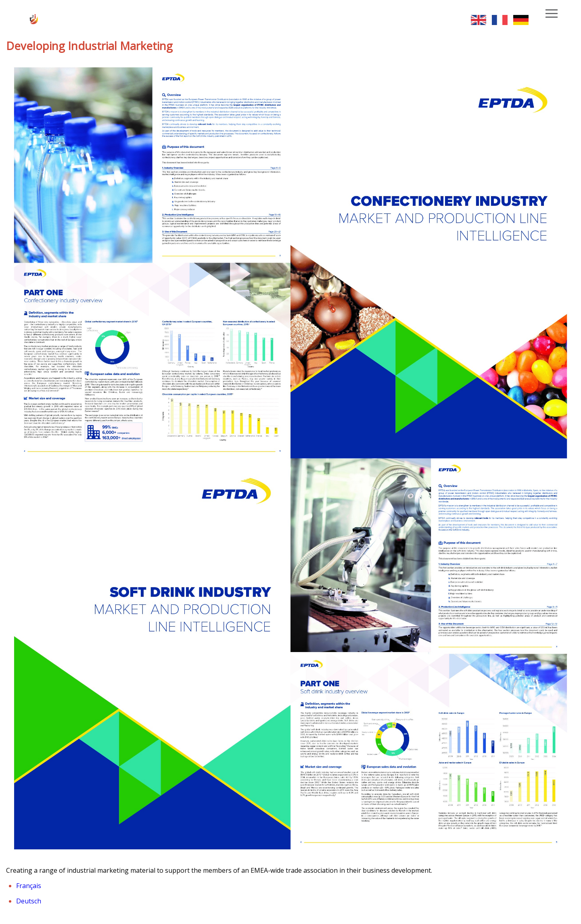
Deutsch (29, 901)
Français (29, 886)
